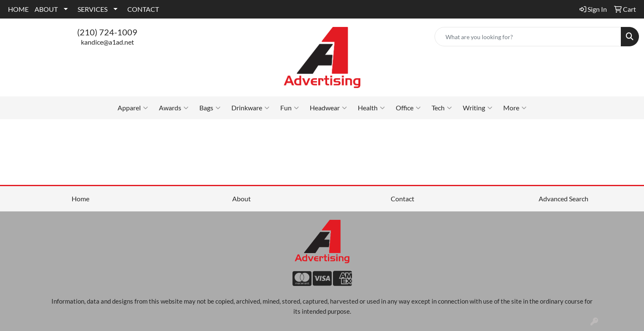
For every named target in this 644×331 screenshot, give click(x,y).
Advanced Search (563, 199)
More (515, 108)
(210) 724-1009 (107, 32)
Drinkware (250, 108)
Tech (442, 108)
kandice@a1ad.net (107, 42)
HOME (18, 9)
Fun (290, 108)
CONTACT (143, 9)
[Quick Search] (528, 37)
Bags (210, 108)
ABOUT (46, 9)
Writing (478, 108)
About (241, 199)
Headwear (328, 108)
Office (408, 108)
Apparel (133, 108)
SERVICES (93, 9)
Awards (174, 108)
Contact (402, 199)
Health (371, 108)
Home (80, 199)
